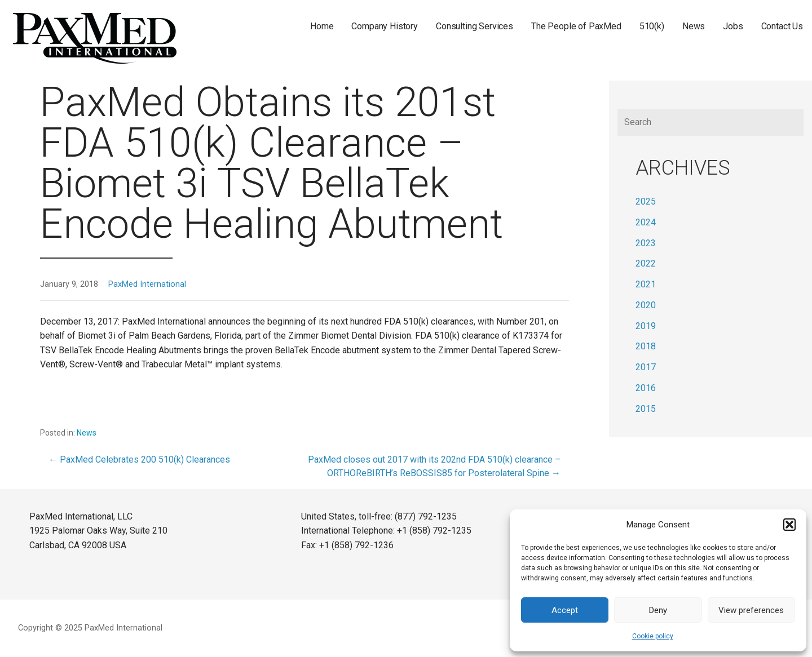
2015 (646, 409)
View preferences (751, 610)
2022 (646, 263)
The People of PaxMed (576, 26)
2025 (646, 201)
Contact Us (782, 26)
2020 (646, 305)
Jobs (733, 26)
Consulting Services (475, 26)
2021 (646, 284)
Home (322, 26)
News (694, 26)
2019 (646, 326)
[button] (789, 525)
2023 (646, 243)
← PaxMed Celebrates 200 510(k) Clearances (139, 460)
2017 (646, 367)
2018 (646, 346)
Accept (565, 610)
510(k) (652, 26)
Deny (658, 610)
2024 (646, 222)
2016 (646, 388)
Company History (385, 26)
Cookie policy (653, 636)
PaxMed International (147, 284)
